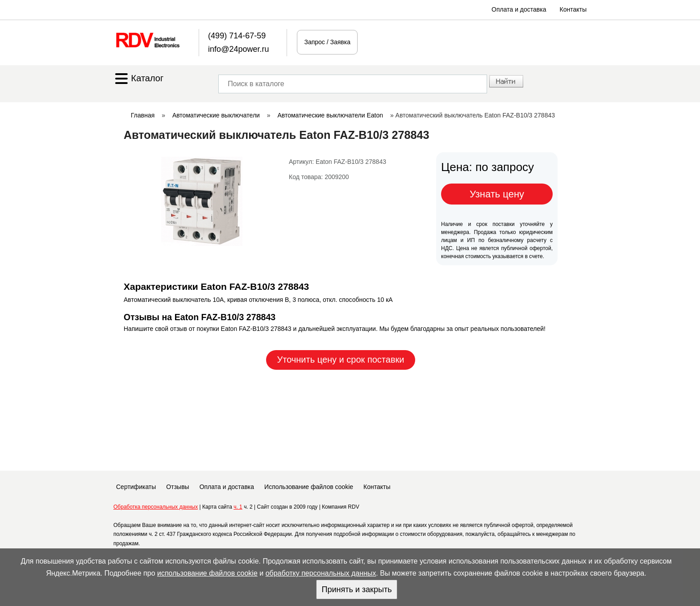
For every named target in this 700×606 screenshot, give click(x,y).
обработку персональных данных (321, 573)
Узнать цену (497, 194)
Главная (143, 115)
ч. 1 (238, 507)
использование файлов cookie (207, 573)
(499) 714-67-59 (237, 36)
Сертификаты (136, 487)
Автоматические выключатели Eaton (330, 115)
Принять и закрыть (356, 589)
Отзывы (177, 487)
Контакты (573, 9)
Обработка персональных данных (156, 507)
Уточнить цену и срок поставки (341, 359)
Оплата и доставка (519, 9)
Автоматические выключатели (216, 115)
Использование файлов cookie (309, 487)
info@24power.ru (238, 49)
